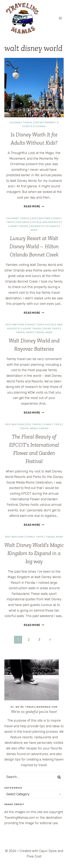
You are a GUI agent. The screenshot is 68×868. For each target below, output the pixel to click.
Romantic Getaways (45, 226)
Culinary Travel (21, 122)
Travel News (44, 332)
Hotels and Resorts (46, 222)
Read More (34, 206)
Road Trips (52, 329)
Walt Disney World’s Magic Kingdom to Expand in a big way (34, 553)
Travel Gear (24, 332)
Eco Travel (34, 424)
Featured (23, 222)
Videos (44, 428)
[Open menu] (60, 18)
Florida (40, 126)
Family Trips (35, 325)
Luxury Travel (18, 226)
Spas (34, 230)
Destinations (41, 218)
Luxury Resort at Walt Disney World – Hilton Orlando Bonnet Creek (34, 246)
